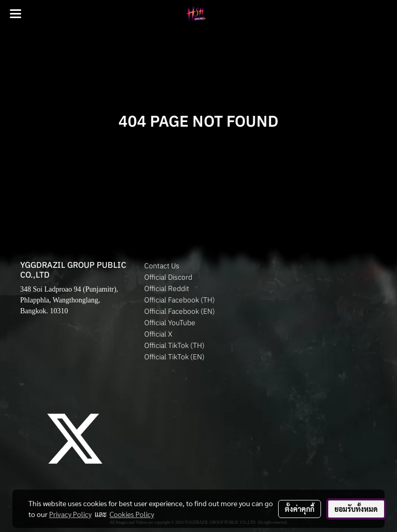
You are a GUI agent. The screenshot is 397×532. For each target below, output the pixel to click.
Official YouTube (170, 323)
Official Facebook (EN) (180, 311)
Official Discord (168, 277)
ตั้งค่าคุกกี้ (300, 509)
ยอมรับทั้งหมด (356, 509)
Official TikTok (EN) (174, 357)
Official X (158, 334)
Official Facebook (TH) (180, 300)
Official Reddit (167, 288)
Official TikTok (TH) (174, 345)
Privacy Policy (70, 514)
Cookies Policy (132, 514)
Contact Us (162, 266)
